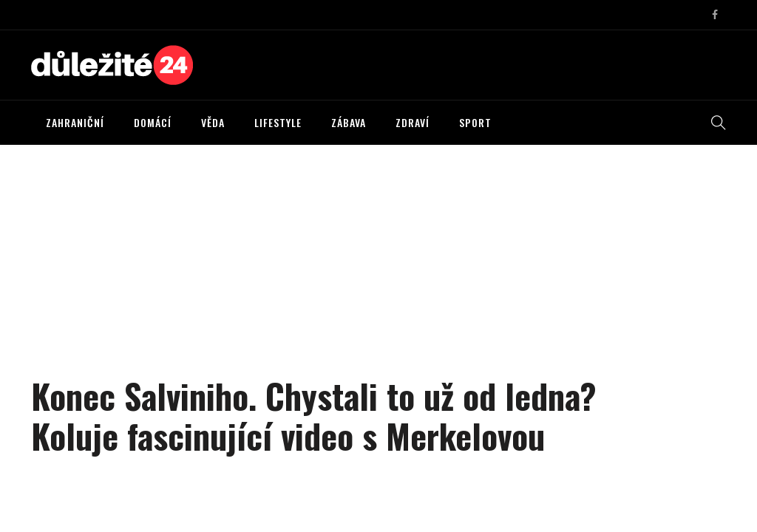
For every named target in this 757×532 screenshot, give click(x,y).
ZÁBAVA (349, 122)
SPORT (475, 122)
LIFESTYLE (278, 122)
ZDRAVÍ (413, 122)
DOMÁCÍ (153, 122)
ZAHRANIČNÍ (75, 122)
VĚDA (213, 122)
